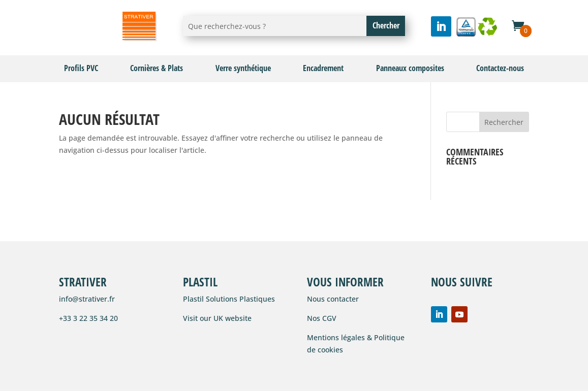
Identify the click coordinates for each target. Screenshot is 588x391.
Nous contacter (333, 299)
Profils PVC (81, 68)
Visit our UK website (217, 318)
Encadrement (323, 68)
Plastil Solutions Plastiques (229, 299)
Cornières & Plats (157, 68)
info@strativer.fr (87, 299)
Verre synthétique (243, 68)
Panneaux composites (410, 68)
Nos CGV (322, 318)
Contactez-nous (500, 68)
